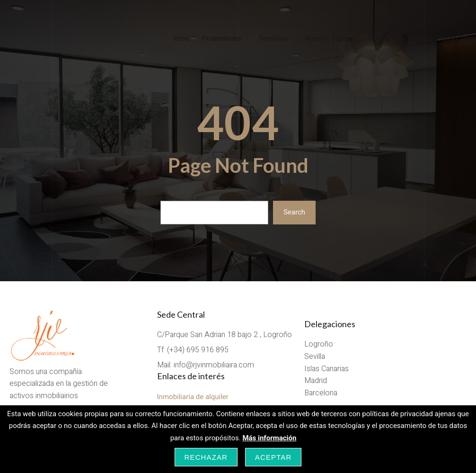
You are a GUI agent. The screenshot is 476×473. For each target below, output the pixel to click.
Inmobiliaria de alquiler (193, 397)
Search (294, 212)
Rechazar (206, 457)
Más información (269, 438)
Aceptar (273, 457)
